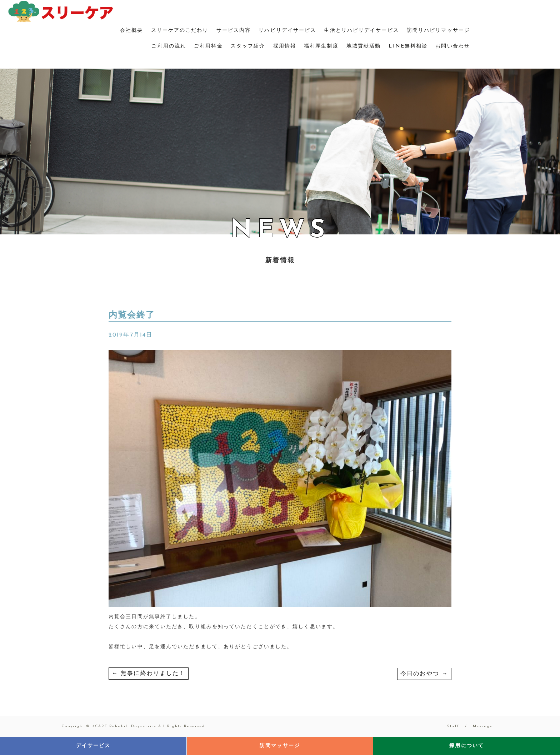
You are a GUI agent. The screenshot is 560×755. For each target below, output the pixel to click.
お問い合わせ (453, 46)
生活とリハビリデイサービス (361, 31)
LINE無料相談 (408, 46)
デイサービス (93, 746)
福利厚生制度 (321, 46)
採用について (467, 746)
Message (483, 726)
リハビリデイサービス (287, 31)
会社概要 (131, 31)
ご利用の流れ (169, 46)
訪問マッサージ (280, 746)
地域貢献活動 (364, 46)
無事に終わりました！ (149, 674)
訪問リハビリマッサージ (438, 31)
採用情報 (285, 46)
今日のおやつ (424, 674)
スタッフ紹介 (248, 46)
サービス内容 (234, 31)
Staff (453, 726)
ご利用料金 (208, 46)
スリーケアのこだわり (180, 31)
